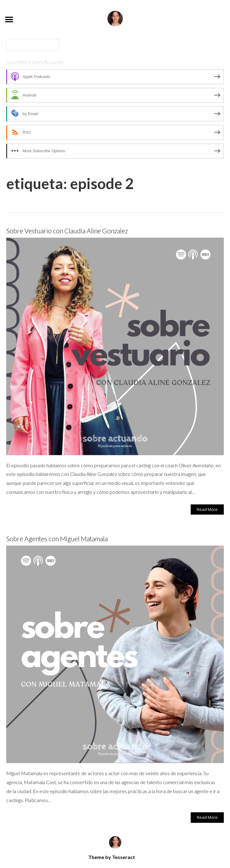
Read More (207, 509)
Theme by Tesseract (112, 857)
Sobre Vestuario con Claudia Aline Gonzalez (67, 231)
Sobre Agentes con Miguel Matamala (57, 539)
